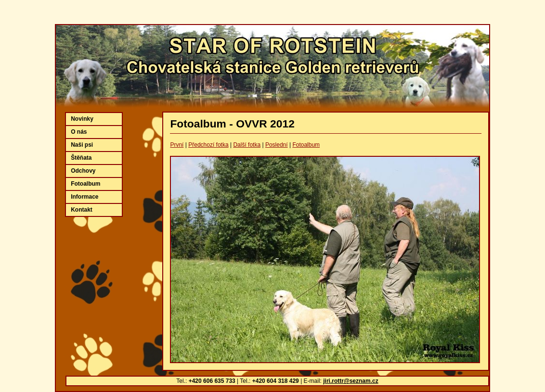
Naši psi (82, 145)
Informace (84, 197)
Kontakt (82, 210)
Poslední (277, 145)
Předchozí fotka (208, 145)
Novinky (82, 119)
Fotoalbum (306, 145)
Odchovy (83, 171)
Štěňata (81, 158)
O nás (79, 132)
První (177, 145)
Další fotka (247, 145)
